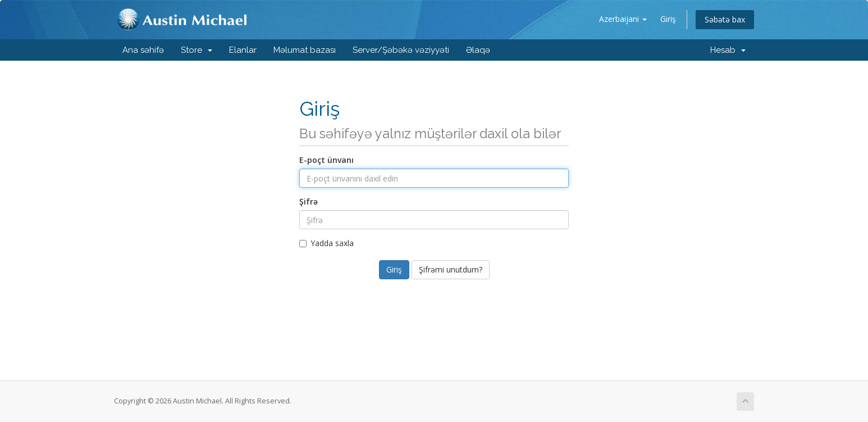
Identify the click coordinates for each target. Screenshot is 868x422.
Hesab (728, 50)
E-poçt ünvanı (326, 160)
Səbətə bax (725, 19)
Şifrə (309, 201)
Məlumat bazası (305, 50)
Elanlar (243, 50)
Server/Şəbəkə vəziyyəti (401, 50)
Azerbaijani (623, 19)
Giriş (668, 19)
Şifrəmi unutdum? (451, 269)
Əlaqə (478, 50)
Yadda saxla (326, 243)
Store (197, 50)
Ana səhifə (143, 50)
